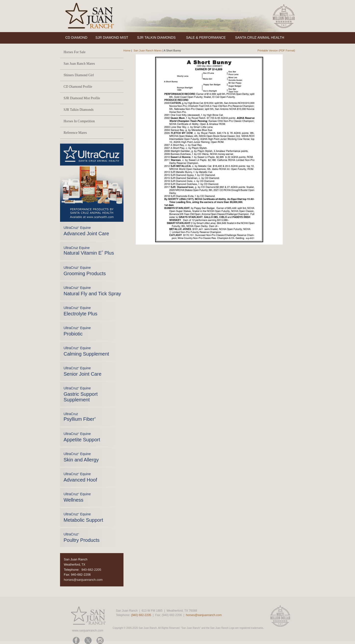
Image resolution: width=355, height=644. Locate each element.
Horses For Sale (75, 52)
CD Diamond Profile (78, 87)
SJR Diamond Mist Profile (82, 98)
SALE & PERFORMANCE (206, 37)
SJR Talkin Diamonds (79, 110)
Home (127, 50)
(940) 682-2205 (141, 615)
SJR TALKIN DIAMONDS (156, 37)
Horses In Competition (79, 121)
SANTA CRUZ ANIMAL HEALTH (260, 37)
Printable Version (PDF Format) (276, 50)
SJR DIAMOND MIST (112, 37)
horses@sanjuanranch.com (83, 580)
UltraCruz (80, 417)
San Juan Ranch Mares (79, 64)
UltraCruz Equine (89, 251)
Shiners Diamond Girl (79, 75)
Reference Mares (75, 133)
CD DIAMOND (76, 37)
